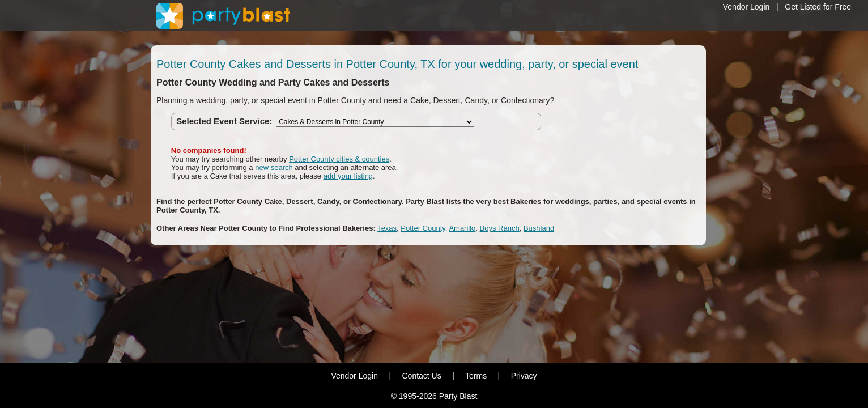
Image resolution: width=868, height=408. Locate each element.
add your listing (348, 176)
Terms (476, 376)
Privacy (524, 376)
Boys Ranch (500, 228)
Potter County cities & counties (339, 159)
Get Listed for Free (818, 7)
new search (274, 167)
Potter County (423, 228)
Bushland (539, 228)
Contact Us (421, 376)
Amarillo (462, 228)
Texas (387, 228)
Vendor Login (746, 7)
